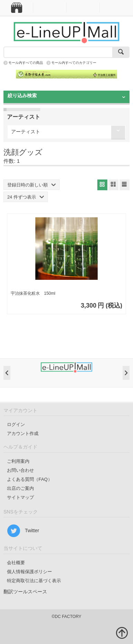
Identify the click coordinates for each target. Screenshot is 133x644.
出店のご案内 (20, 488)
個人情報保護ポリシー (29, 572)
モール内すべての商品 (26, 63)
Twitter (23, 531)
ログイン (16, 424)
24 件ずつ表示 (26, 197)
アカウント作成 (23, 433)
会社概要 (16, 563)
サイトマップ (20, 497)
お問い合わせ (20, 470)
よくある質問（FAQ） (30, 479)
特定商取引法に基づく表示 (34, 581)
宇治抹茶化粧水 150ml (33, 293)
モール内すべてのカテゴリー (74, 63)
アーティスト (26, 132)
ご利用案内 (18, 461)
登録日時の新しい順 (32, 185)
